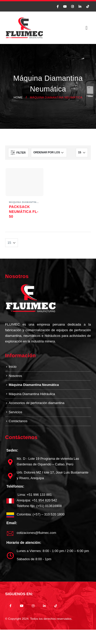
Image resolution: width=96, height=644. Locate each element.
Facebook (10, 606)
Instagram (33, 606)
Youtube (22, 606)
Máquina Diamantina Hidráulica (32, 394)
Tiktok (56, 606)
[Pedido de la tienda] (49, 153)
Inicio (13, 367)
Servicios (15, 412)
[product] (25, 182)
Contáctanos (18, 421)
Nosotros (15, 376)
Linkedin (44, 606)
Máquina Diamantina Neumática (32, 202)
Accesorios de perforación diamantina (37, 403)
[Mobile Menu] (87, 28)
